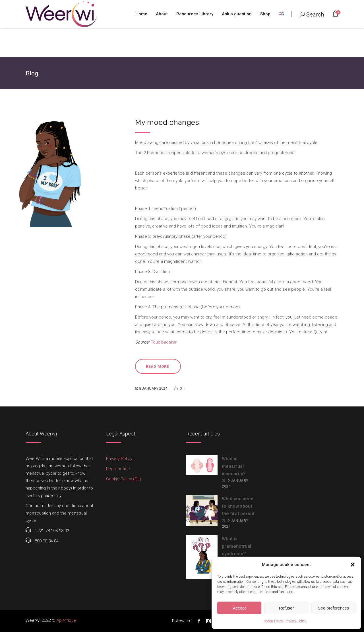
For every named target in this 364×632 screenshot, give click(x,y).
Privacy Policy (296, 621)
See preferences (333, 608)
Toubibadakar (164, 342)
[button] (353, 565)
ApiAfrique (66, 620)
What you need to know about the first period (238, 506)
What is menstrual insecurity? (234, 466)
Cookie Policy (273, 621)
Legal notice (118, 469)
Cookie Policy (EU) (124, 479)
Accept (239, 608)
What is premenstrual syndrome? (236, 546)
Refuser (287, 608)
